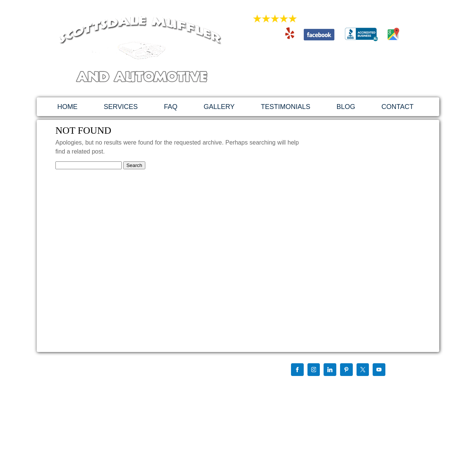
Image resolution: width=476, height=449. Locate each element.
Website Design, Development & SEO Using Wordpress (337, 409)
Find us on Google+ (302, 385)
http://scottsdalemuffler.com (98, 406)
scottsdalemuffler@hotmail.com (333, 70)
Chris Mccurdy (340, 385)
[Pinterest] (346, 370)
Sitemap (290, 391)
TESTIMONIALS (285, 107)
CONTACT (398, 107)
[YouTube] (379, 370)
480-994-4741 (333, 54)
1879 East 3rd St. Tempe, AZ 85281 (333, 78)
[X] (363, 370)
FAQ (171, 107)
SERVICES (121, 107)
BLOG (346, 107)
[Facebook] (297, 370)
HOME (67, 107)
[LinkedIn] (330, 370)
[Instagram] (314, 370)
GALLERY (219, 107)
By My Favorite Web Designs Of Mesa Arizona (328, 415)
